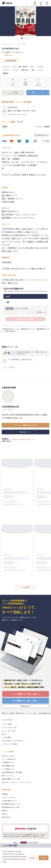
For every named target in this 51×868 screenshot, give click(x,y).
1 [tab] (22, 38)
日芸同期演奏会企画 (10, 407)
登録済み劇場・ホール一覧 (11, 779)
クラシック (6, 44)
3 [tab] (28, 38)
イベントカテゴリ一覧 (9, 728)
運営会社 (5, 811)
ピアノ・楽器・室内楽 (19, 44)
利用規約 (5, 794)
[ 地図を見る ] (9, 55)
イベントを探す (7, 724)
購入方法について (43, 135)
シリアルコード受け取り (10, 744)
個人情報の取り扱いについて (11, 804)
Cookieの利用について (9, 801)
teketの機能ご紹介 (8, 766)
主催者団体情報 (10, 61)
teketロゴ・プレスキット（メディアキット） (17, 782)
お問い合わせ (6, 817)
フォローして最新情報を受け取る (26, 425)
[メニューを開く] (47, 3)
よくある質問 (6, 737)
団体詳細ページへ (25, 432)
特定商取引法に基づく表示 (11, 807)
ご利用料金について (8, 762)
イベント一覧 (31, 713)
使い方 (4, 734)
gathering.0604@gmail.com (36, 280)
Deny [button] (33, 858)
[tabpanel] (25, 21)
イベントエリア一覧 (8, 731)
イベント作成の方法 (8, 759)
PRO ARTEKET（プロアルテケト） (14, 741)
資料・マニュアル (8, 776)
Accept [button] (44, 858)
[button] (3, 864)
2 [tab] (25, 38)
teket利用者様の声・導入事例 (12, 772)
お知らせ (5, 814)
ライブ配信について (8, 769)
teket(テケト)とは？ (8, 756)
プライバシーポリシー (9, 797)
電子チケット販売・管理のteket (13, 713)
